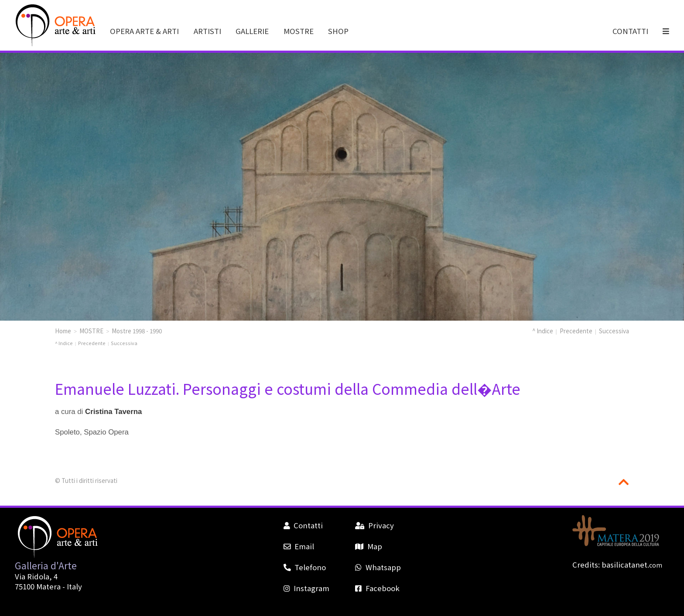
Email (299, 546)
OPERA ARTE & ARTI (144, 31)
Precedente (576, 331)
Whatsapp (378, 567)
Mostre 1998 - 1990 (137, 331)
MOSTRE (299, 31)
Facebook (377, 588)
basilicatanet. (632, 565)
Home (63, 331)
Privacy (374, 525)
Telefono (305, 567)
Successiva (614, 331)
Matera (48, 586)
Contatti (303, 525)
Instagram (306, 588)
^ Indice (543, 331)
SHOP (338, 31)
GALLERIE (252, 31)
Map (368, 546)
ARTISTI (207, 31)
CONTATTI (630, 31)
